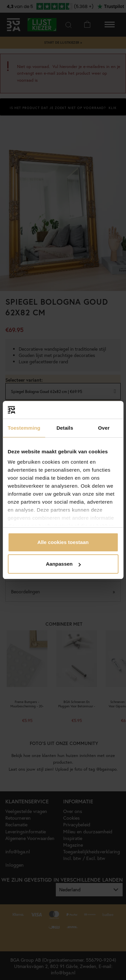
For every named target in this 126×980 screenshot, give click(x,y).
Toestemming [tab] (24, 428)
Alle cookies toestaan (63, 542)
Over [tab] (104, 428)
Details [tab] (65, 428)
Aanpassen (63, 564)
